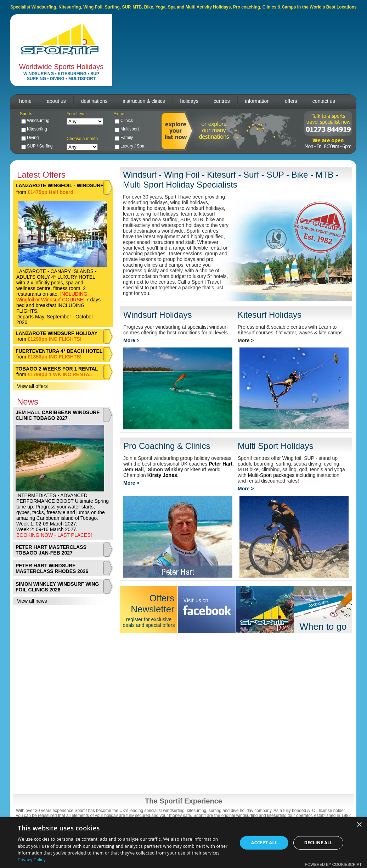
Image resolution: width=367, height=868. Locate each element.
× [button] (359, 825)
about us (56, 101)
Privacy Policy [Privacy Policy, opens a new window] (32, 860)
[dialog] (183, 843)
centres (222, 101)
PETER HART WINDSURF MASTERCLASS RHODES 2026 (52, 568)
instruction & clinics (144, 101)
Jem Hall (134, 469)
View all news (32, 601)
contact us (324, 101)
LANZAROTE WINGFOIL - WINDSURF (60, 185)
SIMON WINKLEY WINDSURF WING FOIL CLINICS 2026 (57, 587)
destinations (94, 101)
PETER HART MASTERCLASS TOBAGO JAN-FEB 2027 (51, 550)
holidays (189, 101)
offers (291, 101)
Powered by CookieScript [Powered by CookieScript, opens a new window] (333, 864)
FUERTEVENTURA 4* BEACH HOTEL (59, 351)
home (25, 101)
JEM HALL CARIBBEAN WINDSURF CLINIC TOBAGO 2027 (58, 415)
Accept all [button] (264, 843)
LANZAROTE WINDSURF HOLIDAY (57, 333)
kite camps (331, 333)
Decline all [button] (318, 843)
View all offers (32, 386)
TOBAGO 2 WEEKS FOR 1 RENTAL (57, 369)
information (257, 101)
